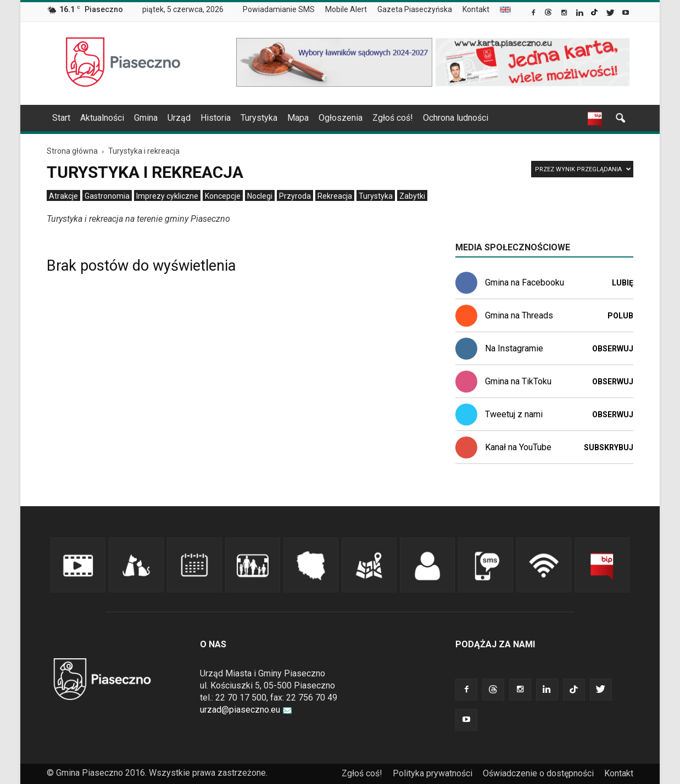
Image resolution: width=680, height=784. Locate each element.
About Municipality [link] (505, 10)
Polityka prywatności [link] (433, 773)
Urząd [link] (179, 118)
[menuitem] (283, 10)
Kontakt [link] (476, 9)
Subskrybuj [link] (609, 447)
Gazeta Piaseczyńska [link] (415, 9)
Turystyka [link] (259, 118)
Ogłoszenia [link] (341, 118)
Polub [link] (620, 316)
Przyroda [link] (295, 196)
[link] (534, 14)
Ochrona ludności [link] (456, 118)
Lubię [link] (623, 283)
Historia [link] (216, 118)
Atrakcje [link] (63, 196)
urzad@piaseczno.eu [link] (246, 710)
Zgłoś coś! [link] (393, 118)
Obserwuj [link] (613, 349)
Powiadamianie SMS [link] (279, 9)
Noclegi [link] (260, 196)
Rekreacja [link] (335, 196)
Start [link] (61, 118)
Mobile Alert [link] (346, 9)
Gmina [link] (146, 118)
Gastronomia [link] (107, 196)
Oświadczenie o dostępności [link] (538, 773)
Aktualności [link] (102, 118)
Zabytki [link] (412, 196)
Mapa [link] (298, 118)
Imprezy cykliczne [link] (167, 196)
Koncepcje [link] (223, 196)
